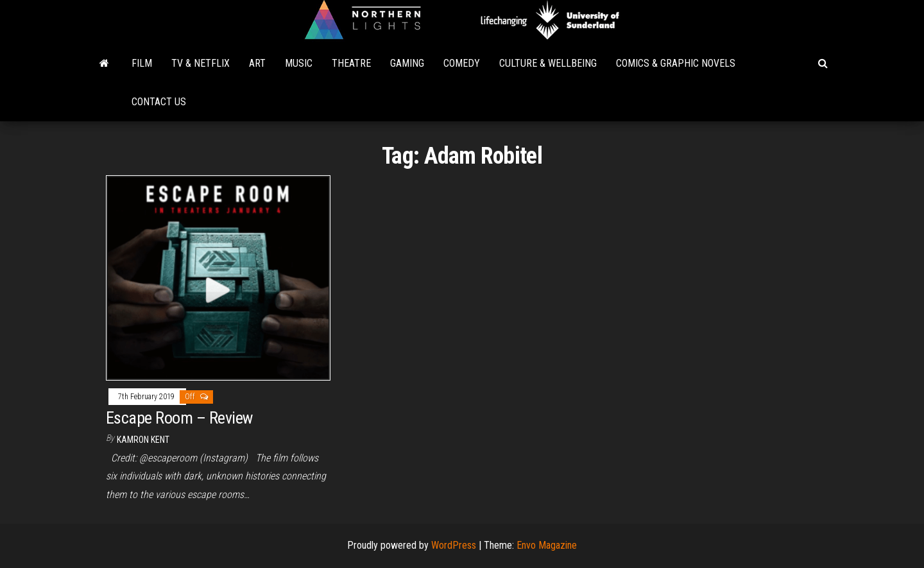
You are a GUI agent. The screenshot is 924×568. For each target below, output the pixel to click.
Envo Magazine (547, 545)
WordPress (454, 545)
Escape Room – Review (179, 418)
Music (299, 63)
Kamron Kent (143, 440)
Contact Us (159, 102)
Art (257, 63)
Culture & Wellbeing (548, 63)
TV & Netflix (201, 63)
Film (142, 63)
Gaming (407, 63)
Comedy (462, 63)
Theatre (351, 63)
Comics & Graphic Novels (676, 63)
